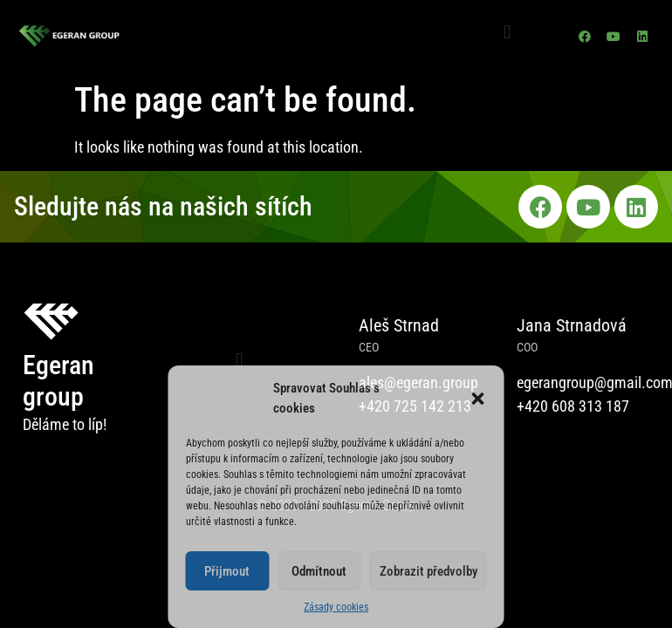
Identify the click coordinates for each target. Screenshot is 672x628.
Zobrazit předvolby (429, 571)
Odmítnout (319, 571)
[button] (478, 399)
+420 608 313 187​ (573, 406)
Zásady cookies (336, 607)
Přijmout (227, 571)
